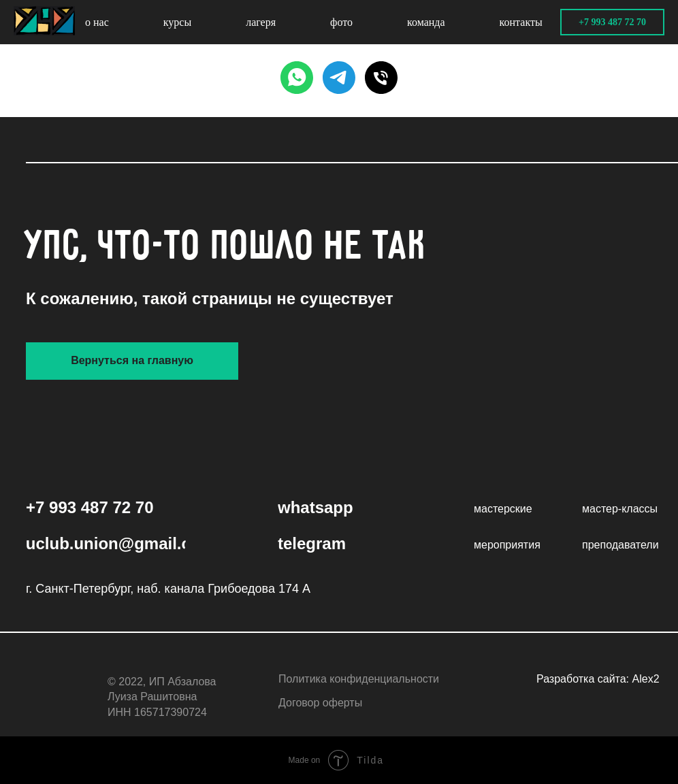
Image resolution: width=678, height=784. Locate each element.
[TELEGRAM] (339, 78)
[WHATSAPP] (297, 78)
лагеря (261, 22)
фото (341, 22)
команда (426, 22)
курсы (177, 22)
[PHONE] (381, 78)
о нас (97, 22)
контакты (521, 22)
